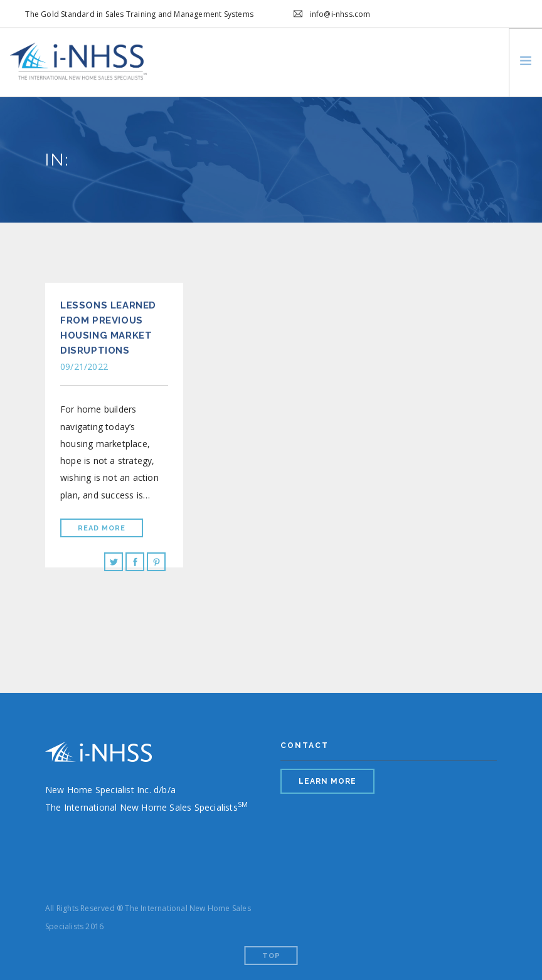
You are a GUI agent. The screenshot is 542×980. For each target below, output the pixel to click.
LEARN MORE (327, 781)
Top (271, 956)
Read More (102, 528)
